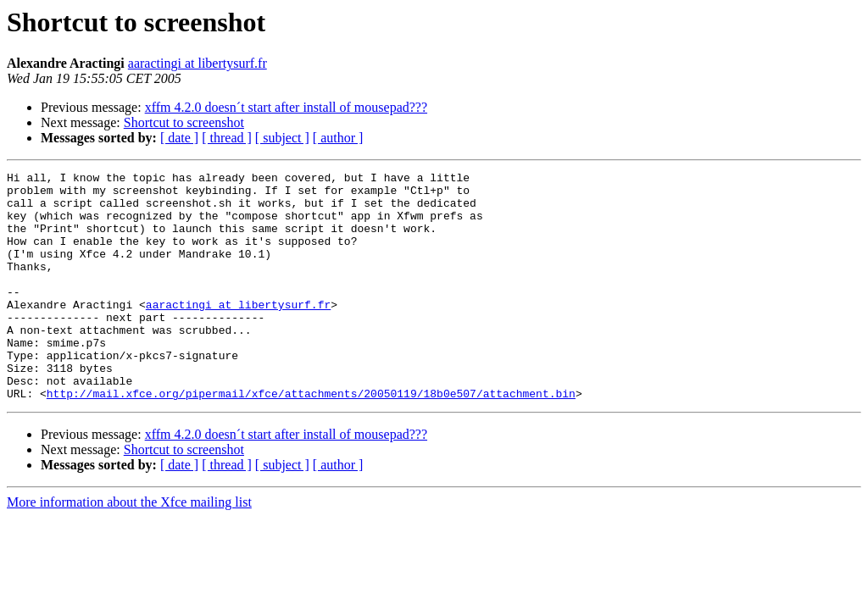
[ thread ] (227, 138)
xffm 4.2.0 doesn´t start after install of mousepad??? (286, 107)
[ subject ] (282, 138)
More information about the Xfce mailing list (129, 548)
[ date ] (179, 138)
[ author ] (338, 138)
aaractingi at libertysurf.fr (198, 63)
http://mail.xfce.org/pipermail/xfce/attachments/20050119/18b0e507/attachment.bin (311, 439)
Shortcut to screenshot (184, 122)
